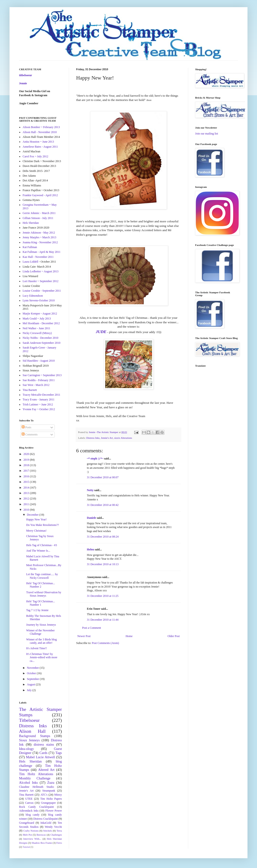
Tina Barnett (30, 390)
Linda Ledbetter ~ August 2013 (40, 271)
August (31, 684)
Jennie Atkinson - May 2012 (39, 233)
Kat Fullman (30, 247)
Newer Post (84, 636)
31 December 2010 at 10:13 (103, 564)
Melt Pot (27, 835)
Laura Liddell (30, 262)
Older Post (174, 636)
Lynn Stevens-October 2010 (39, 300)
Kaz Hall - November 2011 (38, 257)
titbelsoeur (26, 75)
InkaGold (46, 823)
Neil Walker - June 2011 (36, 328)
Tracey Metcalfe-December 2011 (41, 395)
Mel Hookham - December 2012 (41, 323)
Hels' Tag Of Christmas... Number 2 (41, 585)
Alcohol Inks (28, 783)
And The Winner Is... (38, 551)
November (33, 668)
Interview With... (32, 839)
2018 (27, 465)
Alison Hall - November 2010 (40, 132)
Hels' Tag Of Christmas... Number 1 (41, 603)
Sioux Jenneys (29, 740)
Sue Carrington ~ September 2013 (42, 375)
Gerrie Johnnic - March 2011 (39, 213)
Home (129, 636)
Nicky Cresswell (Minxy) (37, 333)
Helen (90, 549)
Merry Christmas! (36, 531)
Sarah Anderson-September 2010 (42, 343)
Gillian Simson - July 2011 (38, 218)
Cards (44, 753)
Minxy (58, 795)
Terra (59, 831)
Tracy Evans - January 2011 (39, 399)
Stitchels (47, 831)
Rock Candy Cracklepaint (36, 807)
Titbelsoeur (29, 720)
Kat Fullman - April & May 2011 (42, 252)
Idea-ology (26, 749)
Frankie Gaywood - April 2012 (40, 195)
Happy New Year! (36, 519)
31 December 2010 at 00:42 (103, 505)
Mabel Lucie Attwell (40, 757)
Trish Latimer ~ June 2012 (38, 404)
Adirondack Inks (29, 811)
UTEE (29, 799)
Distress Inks (93, 438)
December (33, 515)
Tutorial (26, 847)
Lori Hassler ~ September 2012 (40, 281)
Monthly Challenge (35, 778)
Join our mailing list (207, 134)
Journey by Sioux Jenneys (41, 625)
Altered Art (46, 770)
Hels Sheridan (31, 223)
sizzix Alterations (123, 438)
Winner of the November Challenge (40, 632)
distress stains (44, 744)
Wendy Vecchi (53, 827)
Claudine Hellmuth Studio (37, 787)
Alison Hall (32, 731)
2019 (27, 460)
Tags (59, 753)
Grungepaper (48, 803)
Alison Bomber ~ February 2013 (41, 127)
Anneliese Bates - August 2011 (40, 147)
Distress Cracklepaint (46, 819)
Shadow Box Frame (42, 843)
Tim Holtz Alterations (36, 774)
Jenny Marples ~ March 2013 (39, 237)
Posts (26, 427)
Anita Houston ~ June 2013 (38, 142)
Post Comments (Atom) (105, 643)
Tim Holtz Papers (51, 799)
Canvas (29, 803)
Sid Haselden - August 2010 (39, 361)
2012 (27, 499)
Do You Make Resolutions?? (42, 525)
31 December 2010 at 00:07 (103, 477)
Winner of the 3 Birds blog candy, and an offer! (42, 641)
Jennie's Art (107, 438)
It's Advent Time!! (37, 648)
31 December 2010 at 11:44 (103, 620)
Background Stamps (35, 736)
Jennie (23, 83)
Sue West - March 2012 (36, 385)
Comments (30, 434)
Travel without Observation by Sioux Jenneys (44, 594)
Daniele (91, 518)
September (33, 679)
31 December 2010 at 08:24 (103, 537)
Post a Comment (91, 628)
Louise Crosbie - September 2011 (42, 291)
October (32, 673)
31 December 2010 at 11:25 (103, 596)
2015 (27, 482)
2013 (27, 493)
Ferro (59, 843)
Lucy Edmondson (33, 296)
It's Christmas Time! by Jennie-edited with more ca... (42, 657)
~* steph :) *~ (95, 459)
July (30, 690)
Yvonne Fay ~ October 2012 (39, 409)
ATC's (44, 795)
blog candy (33, 815)
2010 (27, 510)
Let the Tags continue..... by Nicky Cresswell (42, 576)
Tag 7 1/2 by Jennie (37, 610)
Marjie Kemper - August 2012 (40, 314)
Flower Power (54, 811)
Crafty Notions (31, 831)
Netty (90, 490)
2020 (27, 454)
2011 (27, 504)
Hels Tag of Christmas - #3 (42, 545)
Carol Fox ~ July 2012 (35, 156)
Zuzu (51, 783)
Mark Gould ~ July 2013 (37, 319)
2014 (27, 488)
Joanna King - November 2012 (40, 242)
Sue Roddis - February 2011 (39, 380)
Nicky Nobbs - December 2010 (40, 338)
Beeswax (41, 835)
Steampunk (49, 791)
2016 (27, 476)
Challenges (56, 835)
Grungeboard (27, 823)
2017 (27, 471)
